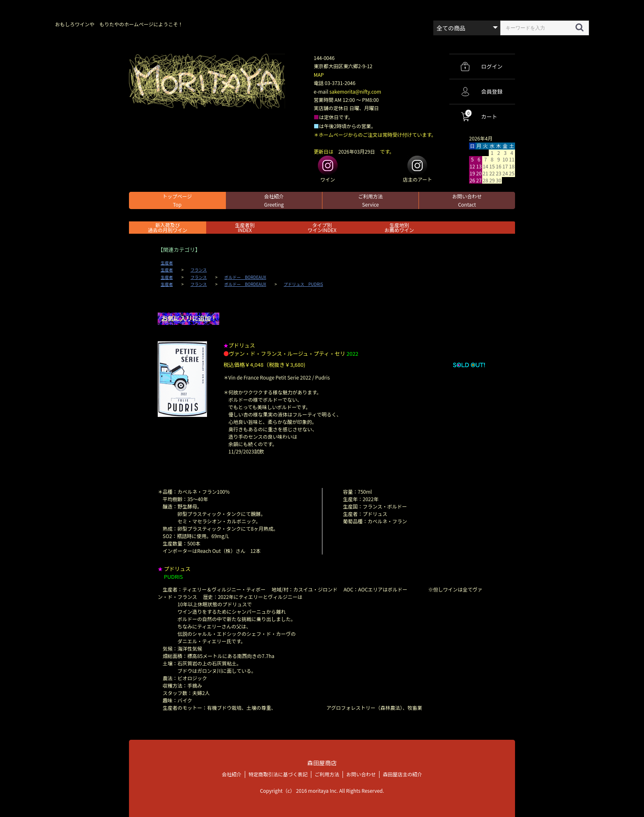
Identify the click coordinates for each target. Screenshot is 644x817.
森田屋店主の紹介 (402, 774)
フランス (199, 270)
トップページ (177, 200)
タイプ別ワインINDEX (322, 227)
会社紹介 (274, 200)
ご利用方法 (370, 200)
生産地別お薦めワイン (399, 227)
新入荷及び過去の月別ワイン (168, 227)
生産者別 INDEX (245, 227)
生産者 (167, 263)
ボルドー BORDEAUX (245, 277)
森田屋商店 (322, 763)
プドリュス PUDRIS (304, 284)
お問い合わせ (467, 200)
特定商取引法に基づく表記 (278, 774)
